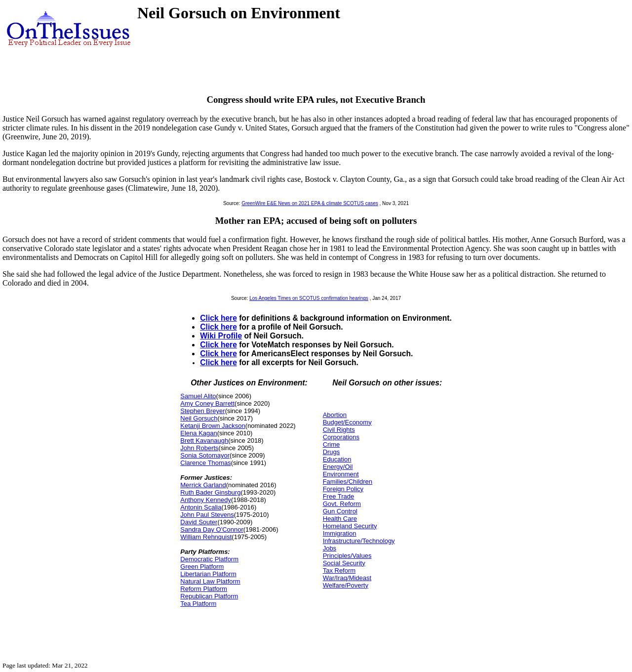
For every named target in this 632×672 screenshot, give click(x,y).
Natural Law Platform (210, 581)
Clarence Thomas (205, 463)
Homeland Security (350, 526)
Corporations (341, 437)
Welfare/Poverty (346, 585)
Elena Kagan (198, 433)
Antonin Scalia (201, 507)
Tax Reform (339, 570)
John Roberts (199, 448)
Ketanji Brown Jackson (213, 426)
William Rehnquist (206, 537)
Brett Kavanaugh (204, 441)
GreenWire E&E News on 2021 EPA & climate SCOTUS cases (310, 203)
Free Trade (339, 496)
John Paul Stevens (207, 515)
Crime (332, 444)
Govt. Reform (342, 504)
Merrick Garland (203, 485)
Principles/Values (347, 556)
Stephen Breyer (202, 411)
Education (337, 459)
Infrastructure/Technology (359, 541)
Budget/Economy (347, 422)
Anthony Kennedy (206, 500)
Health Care (340, 519)
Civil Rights (339, 430)
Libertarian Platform (208, 574)
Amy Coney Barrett (207, 403)
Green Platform (202, 567)
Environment (341, 474)
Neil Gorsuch (199, 418)
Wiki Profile (221, 336)
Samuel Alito (198, 396)
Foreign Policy (343, 489)
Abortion (335, 415)
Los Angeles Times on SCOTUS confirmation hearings (309, 298)
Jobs (330, 548)
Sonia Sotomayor (205, 455)
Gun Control (340, 511)
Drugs (332, 452)
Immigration (340, 533)
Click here (218, 318)
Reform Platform (204, 589)
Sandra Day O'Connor (212, 529)
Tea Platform (198, 604)
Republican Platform (209, 596)
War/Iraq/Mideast (347, 578)
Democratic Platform (209, 559)
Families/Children (348, 482)
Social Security (344, 563)
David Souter (199, 522)
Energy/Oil (338, 467)
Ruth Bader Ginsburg (210, 492)
